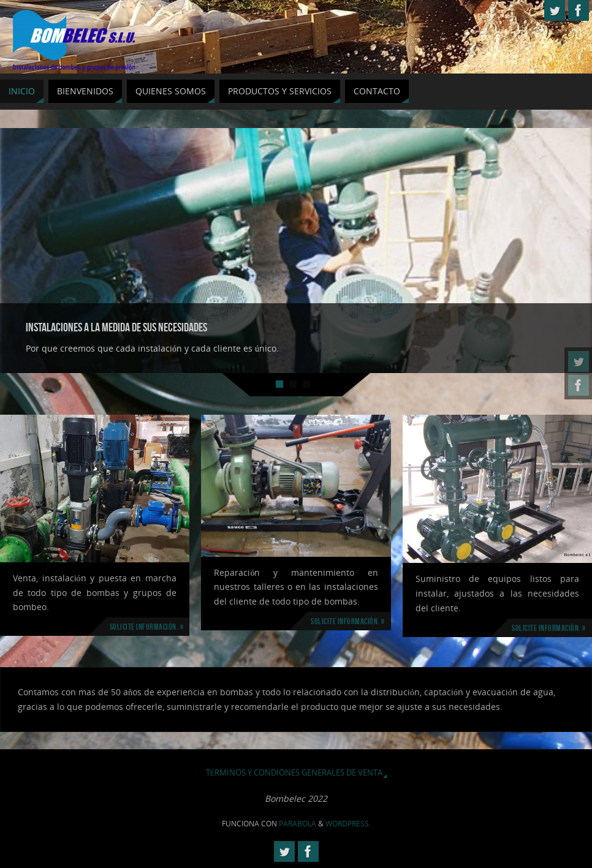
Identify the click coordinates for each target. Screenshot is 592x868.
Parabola (298, 824)
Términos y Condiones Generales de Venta (294, 773)
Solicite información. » (147, 627)
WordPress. (348, 824)
